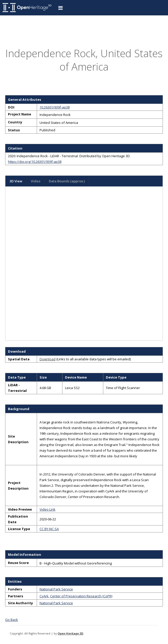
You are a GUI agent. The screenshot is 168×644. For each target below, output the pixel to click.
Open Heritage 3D (70, 633)
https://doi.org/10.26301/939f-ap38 (35, 162)
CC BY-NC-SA (49, 529)
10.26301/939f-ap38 (55, 107)
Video (36, 181)
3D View (16, 181)
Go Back (12, 620)
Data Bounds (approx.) (67, 181)
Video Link (48, 509)
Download (48, 359)
